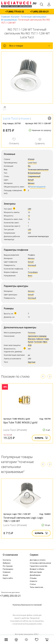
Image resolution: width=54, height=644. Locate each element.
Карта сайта (8, 578)
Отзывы (33, 578)
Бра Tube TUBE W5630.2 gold (20, 422)
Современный (34, 176)
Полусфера (33, 272)
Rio (29, 166)
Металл (31, 183)
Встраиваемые (9, 20)
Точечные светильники (33, 17)
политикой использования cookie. (28, 624)
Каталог (15, 17)
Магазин (32, 339)
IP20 (30, 345)
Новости (33, 581)
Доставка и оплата (38, 560)
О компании (10, 555)
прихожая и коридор (37, 336)
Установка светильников (40, 563)
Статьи (33, 584)
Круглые (32, 362)
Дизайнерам (35, 575)
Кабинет (40, 339)
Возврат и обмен (37, 569)
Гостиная (38, 342)
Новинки (7, 572)
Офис (45, 342)
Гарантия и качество (39, 566)
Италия (25, 119)
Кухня (30, 342)
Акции (5, 575)
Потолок (32, 333)
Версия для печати (49, 118)
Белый (31, 180)
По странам (8, 566)
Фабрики (7, 563)
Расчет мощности (38, 187)
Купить (41, 438)
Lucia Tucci (11, 118)
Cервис (34, 555)
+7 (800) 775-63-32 (15, 12)
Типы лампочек (37, 587)
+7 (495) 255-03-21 (39, 12)
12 (29, 216)
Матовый (32, 265)
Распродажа (8, 569)
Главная (5, 17)
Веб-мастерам (36, 572)
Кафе (47, 339)
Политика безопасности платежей (27, 605)
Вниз (30, 276)
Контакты (7, 560)
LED (29, 209)
